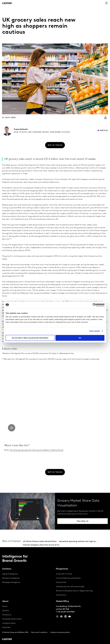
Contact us (7, 615)
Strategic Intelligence (11, 582)
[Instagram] (57, 617)
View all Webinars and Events (68, 578)
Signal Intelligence (10, 574)
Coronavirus (61, 595)
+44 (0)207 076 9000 (66, 612)
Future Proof (61, 582)
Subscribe (6, 627)
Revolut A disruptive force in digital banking (74, 591)
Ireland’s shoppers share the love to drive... (42, 545)
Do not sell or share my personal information (30, 338)
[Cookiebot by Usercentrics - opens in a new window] (94, 305)
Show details (95, 331)
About (5, 606)
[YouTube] (65, 617)
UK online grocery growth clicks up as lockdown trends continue (36, 450)
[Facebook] (61, 617)
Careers (6, 611)
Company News (9, 623)
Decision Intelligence (11, 578)
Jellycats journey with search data (70, 587)
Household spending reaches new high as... (78, 541)
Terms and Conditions (39, 632)
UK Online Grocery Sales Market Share (40, 541)
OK (80, 338)
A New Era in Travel (64, 574)
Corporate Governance (12, 619)
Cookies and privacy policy (60, 632)
